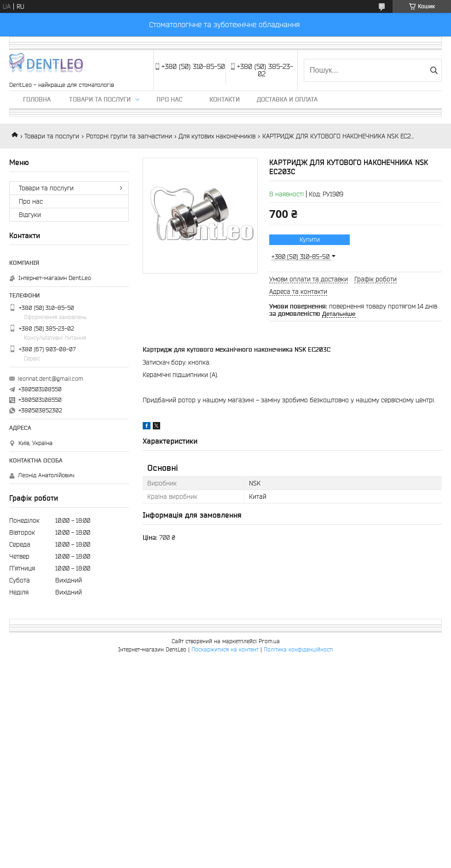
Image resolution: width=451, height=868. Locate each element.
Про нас (169, 99)
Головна (37, 99)
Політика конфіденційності (298, 649)
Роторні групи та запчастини (129, 136)
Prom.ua (269, 641)
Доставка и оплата (287, 99)
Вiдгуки (30, 215)
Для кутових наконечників (217, 136)
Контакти (225, 99)
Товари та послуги (100, 99)
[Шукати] (434, 70)
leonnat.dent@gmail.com (51, 379)
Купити (310, 240)
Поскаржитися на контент (225, 649)
